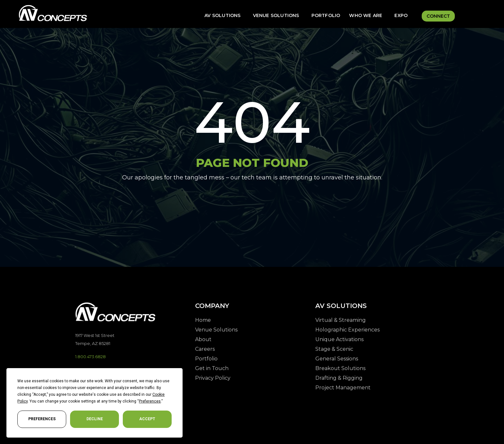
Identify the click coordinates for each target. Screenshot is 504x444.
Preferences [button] (150, 401)
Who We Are (366, 15)
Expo (401, 15)
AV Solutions (222, 15)
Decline (95, 419)
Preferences (42, 419)
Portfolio (326, 15)
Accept (147, 419)
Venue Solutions (276, 15)
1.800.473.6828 (90, 357)
